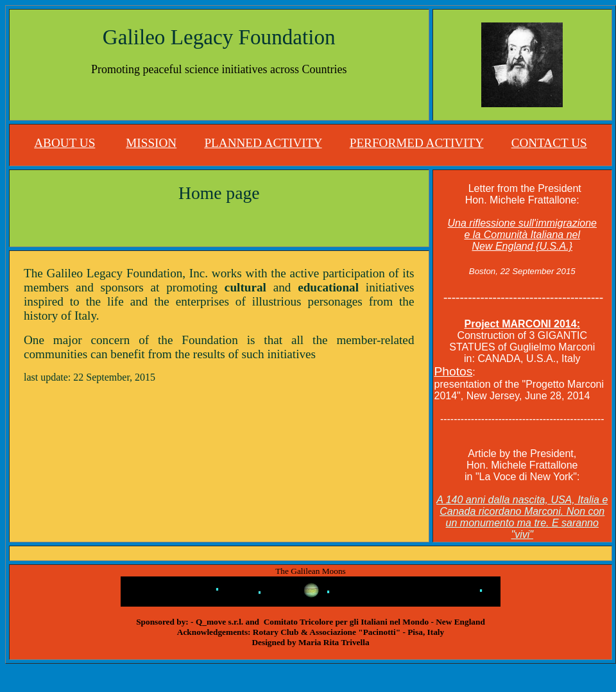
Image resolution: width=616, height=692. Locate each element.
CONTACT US (549, 143)
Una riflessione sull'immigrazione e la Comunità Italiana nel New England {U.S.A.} (522, 235)
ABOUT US (64, 143)
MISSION (151, 143)
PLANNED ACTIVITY (263, 143)
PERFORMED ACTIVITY (417, 143)
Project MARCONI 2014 (521, 324)
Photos (454, 371)
